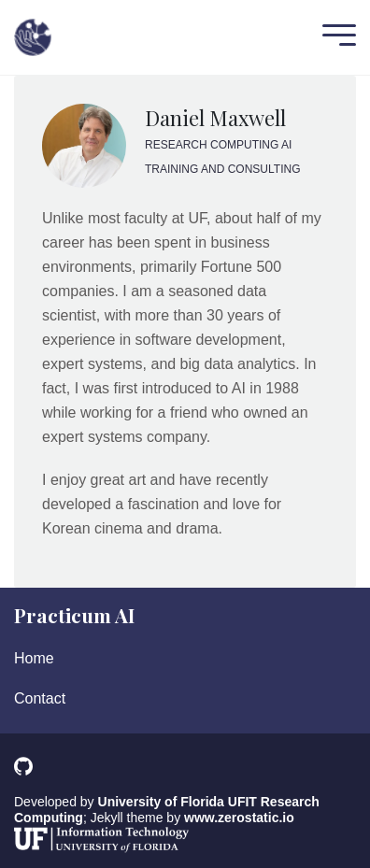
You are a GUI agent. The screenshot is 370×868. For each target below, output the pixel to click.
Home (34, 658)
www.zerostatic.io (239, 818)
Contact (40, 698)
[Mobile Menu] (334, 37)
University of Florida (161, 802)
